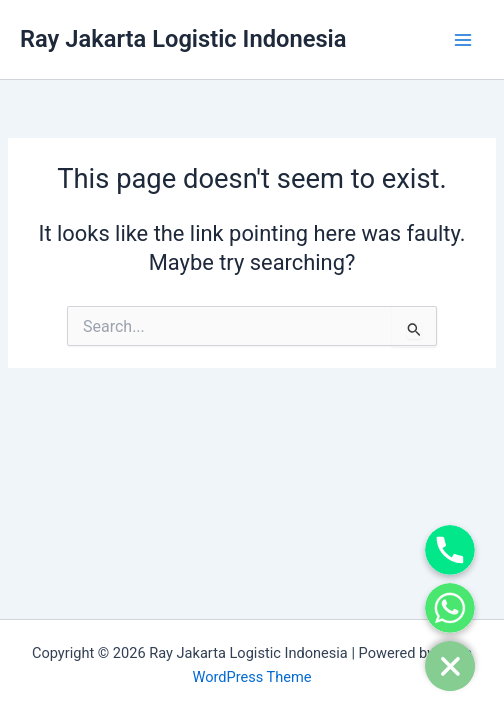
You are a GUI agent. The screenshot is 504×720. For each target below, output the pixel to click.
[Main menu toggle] (463, 40)
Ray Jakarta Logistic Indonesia (183, 39)
